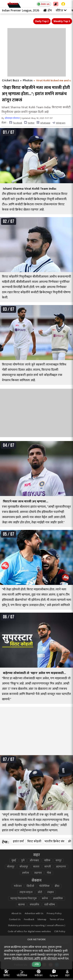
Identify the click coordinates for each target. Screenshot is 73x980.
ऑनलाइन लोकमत (12, 118)
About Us (16, 913)
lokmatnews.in (53, 945)
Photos (28, 81)
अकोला (26, 873)
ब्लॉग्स (45, 898)
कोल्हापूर (24, 867)
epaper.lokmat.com (53, 951)
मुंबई (14, 861)
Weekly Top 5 (62, 21)
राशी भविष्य (50, 905)
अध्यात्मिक (58, 898)
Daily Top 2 (42, 21)
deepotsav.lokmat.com (20, 957)
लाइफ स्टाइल (26, 892)
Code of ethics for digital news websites (29, 931)
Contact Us (15, 919)
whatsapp (43, 123)
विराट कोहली (34, 841)
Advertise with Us (34, 913)
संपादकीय (34, 905)
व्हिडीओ (30, 886)
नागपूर (58, 861)
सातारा (36, 867)
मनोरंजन (18, 886)
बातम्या (21, 905)
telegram (59, 123)
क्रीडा (57, 886)
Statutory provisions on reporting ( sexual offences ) (37, 925)
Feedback (29, 919)
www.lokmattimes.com (20, 951)
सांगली (48, 867)
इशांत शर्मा (18, 841)
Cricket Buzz (11, 81)
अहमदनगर (61, 867)
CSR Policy (60, 931)
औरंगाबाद (34, 861)
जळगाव (38, 873)
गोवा (49, 873)
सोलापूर (11, 867)
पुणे (23, 861)
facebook (16, 123)
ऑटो (40, 892)
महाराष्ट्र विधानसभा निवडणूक (24, 898)
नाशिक (47, 861)
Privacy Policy (54, 913)
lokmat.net (53, 957)
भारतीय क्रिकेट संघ (55, 841)
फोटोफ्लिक (44, 886)
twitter (29, 123)
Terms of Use (57, 919)
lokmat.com (20, 945)
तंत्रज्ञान (50, 892)
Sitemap (42, 919)
